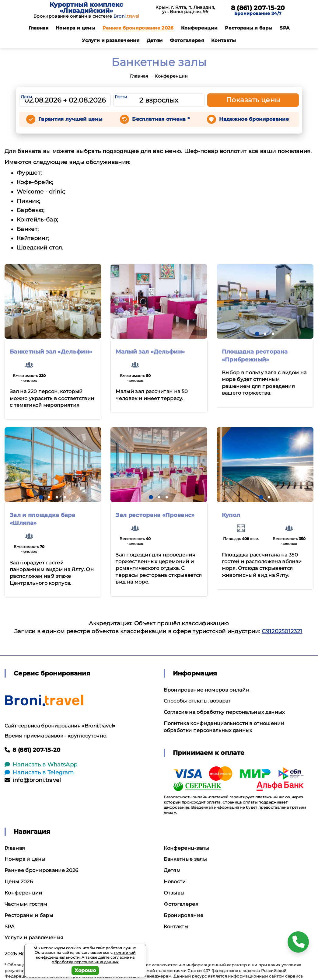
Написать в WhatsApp (41, 765)
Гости (121, 97)
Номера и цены (75, 28)
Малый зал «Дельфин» (150, 352)
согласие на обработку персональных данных (93, 960)
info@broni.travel (33, 780)
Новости (175, 882)
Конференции (199, 28)
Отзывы (174, 893)
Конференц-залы (186, 848)
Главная (38, 28)
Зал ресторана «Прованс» (155, 515)
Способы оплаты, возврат (197, 701)
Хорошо (85, 970)
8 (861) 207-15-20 (258, 8)
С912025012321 (282, 631)
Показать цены (253, 100)
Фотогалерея (187, 40)
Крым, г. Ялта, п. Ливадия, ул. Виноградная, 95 (185, 9)
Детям (155, 40)
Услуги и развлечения (110, 40)
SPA (285, 28)
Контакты (224, 40)
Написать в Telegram (39, 772)
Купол (231, 515)
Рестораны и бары (249, 28)
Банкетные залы (185, 859)
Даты (26, 97)
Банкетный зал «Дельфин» (51, 352)
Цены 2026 (19, 882)
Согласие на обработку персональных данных (224, 712)
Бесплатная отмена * (161, 119)
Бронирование (184, 915)
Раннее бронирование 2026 (138, 28)
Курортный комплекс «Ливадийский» (86, 8)
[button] (257, 334)
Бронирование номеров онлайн (206, 690)
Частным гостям (26, 904)
